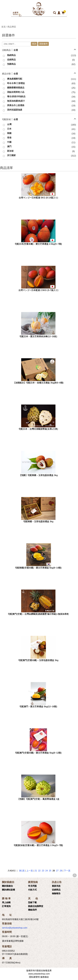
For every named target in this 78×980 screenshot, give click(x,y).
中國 (9, 142)
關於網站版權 (8, 890)
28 (61, 871)
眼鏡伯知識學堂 (36, 906)
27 (57, 871)
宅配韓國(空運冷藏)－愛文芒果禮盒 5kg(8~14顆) (38, 568)
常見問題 (32, 886)
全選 (16, 50)
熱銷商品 (11, 55)
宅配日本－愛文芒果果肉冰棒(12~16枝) (38, 336)
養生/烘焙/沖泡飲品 (16, 96)
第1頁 (22, 871)
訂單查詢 (6, 906)
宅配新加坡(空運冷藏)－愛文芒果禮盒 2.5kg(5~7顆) (38, 845)
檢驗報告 (56, 893)
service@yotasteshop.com (15, 928)
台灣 (9, 124)
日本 (9, 129)
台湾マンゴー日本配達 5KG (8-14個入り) (38, 198)
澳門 (9, 146)
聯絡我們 (32, 910)
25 (50, 871)
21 (36, 871)
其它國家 (11, 155)
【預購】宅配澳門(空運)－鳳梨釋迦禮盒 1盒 (38, 799)
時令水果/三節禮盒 (16, 83)
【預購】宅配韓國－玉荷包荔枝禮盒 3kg (38, 475)
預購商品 (11, 64)
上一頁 (30, 871)
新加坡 (10, 151)
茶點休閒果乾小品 (16, 92)
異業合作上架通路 (16, 105)
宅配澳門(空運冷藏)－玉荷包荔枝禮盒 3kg (38, 660)
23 (43, 871)
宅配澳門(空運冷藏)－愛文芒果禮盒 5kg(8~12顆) (38, 753)
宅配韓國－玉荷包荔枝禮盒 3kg (38, 522)
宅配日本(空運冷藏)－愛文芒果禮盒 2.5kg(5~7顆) (38, 244)
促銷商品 (11, 60)
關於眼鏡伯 (7, 886)
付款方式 (32, 890)
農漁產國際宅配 (15, 79)
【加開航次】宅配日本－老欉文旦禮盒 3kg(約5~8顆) (38, 383)
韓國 (9, 133)
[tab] (39, 50)
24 (47, 871)
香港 (9, 138)
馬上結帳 (6, 902)
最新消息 (56, 886)
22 (39, 871)
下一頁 (67, 871)
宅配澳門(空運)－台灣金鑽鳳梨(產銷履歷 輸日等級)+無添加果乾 (38, 614)
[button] (75, 50)
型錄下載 (32, 902)
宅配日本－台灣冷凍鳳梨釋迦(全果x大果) (38, 429)
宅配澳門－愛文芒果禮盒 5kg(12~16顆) (38, 707)
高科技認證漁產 (15, 110)
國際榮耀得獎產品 (16, 88)
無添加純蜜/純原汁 (16, 101)
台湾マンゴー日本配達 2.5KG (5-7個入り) (38, 290)
